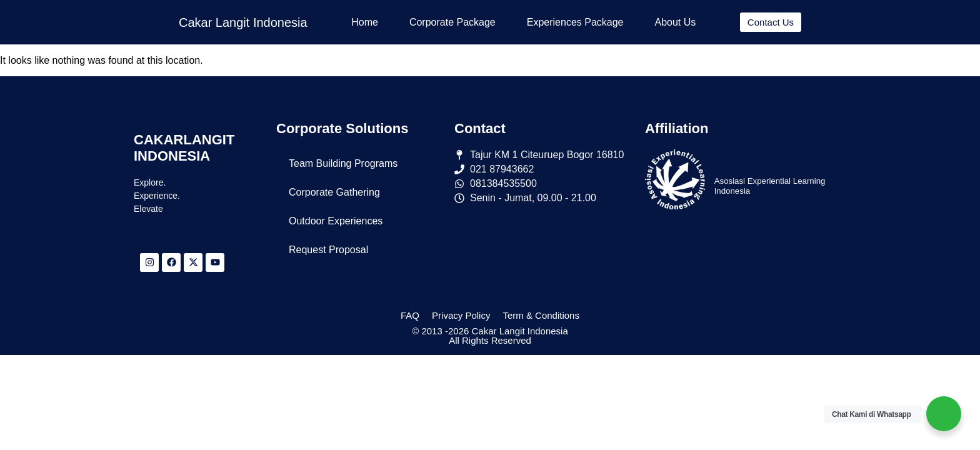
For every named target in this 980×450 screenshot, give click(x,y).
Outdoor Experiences (336, 221)
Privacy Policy (461, 315)
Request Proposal (328, 250)
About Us (676, 22)
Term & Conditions (541, 315)
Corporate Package (452, 22)
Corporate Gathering (334, 192)
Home (365, 22)
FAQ (410, 315)
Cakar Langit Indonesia (243, 22)
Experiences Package (575, 22)
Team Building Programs (343, 163)
